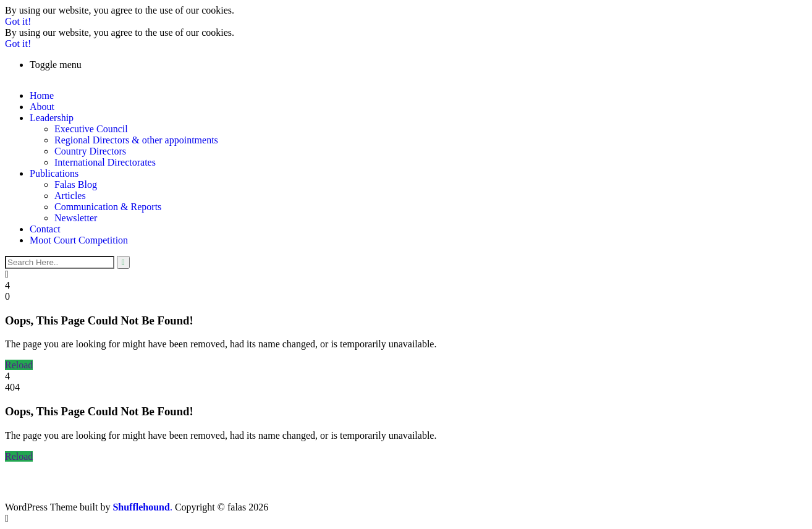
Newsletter (76, 218)
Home (42, 95)
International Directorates (105, 162)
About (42, 107)
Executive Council (91, 129)
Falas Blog (76, 184)
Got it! (18, 21)
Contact (45, 229)
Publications (54, 173)
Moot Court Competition (79, 240)
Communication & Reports (108, 207)
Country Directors (90, 151)
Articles (70, 196)
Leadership (52, 118)
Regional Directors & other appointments (136, 140)
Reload (19, 365)
